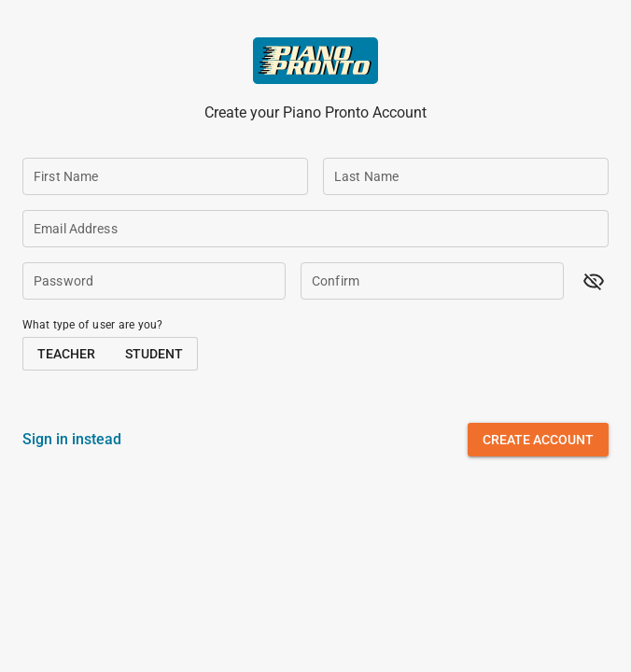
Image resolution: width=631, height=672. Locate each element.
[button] (594, 281)
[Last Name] (466, 176)
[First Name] (165, 176)
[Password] (154, 281)
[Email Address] (315, 229)
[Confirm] (432, 281)
